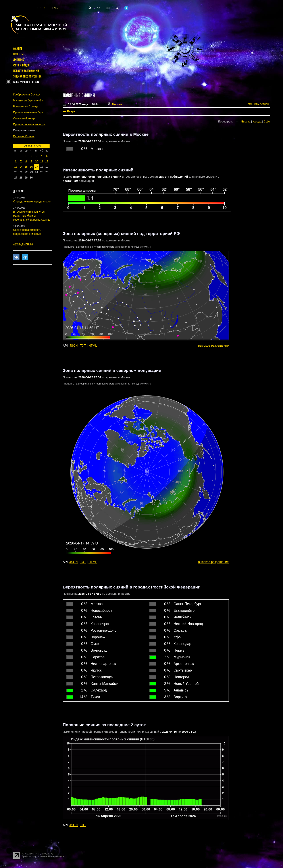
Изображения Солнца (27, 95)
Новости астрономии (26, 71)
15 (26, 167)
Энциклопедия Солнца (27, 76)
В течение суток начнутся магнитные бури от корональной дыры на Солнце (32, 216)
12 (47, 161)
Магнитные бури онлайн (28, 101)
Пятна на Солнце (24, 136)
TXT (83, 346)
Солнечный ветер (24, 118)
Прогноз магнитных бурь (28, 113)
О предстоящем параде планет (33, 202)
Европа (246, 122)
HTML (93, 346)
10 (36, 161)
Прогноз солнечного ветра (29, 124)
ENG (55, 8)
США (267, 122)
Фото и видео (21, 65)
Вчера (71, 111)
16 (31, 167)
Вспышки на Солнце (26, 107)
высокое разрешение (214, 346)
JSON (74, 346)
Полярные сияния (79, 95)
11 (42, 161)
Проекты (18, 54)
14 (21, 167)
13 (16, 167)
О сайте (18, 49)
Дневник (19, 60)
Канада (257, 122)
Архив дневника (23, 244)
